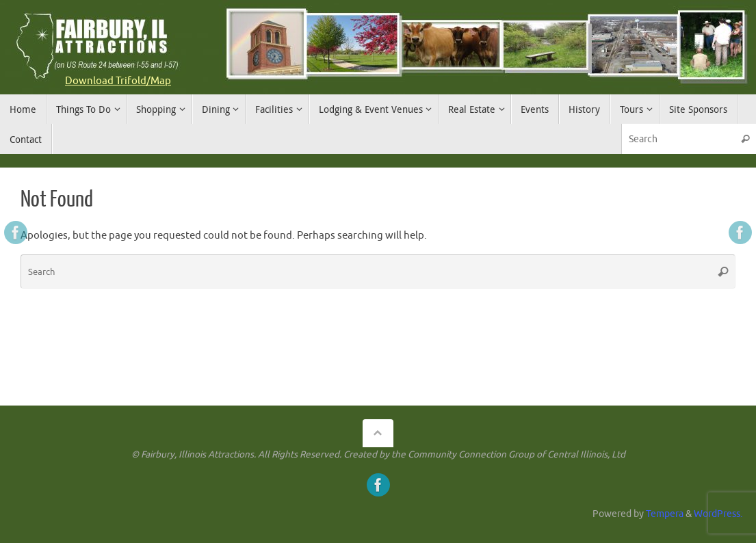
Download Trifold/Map (118, 81)
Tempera (665, 514)
